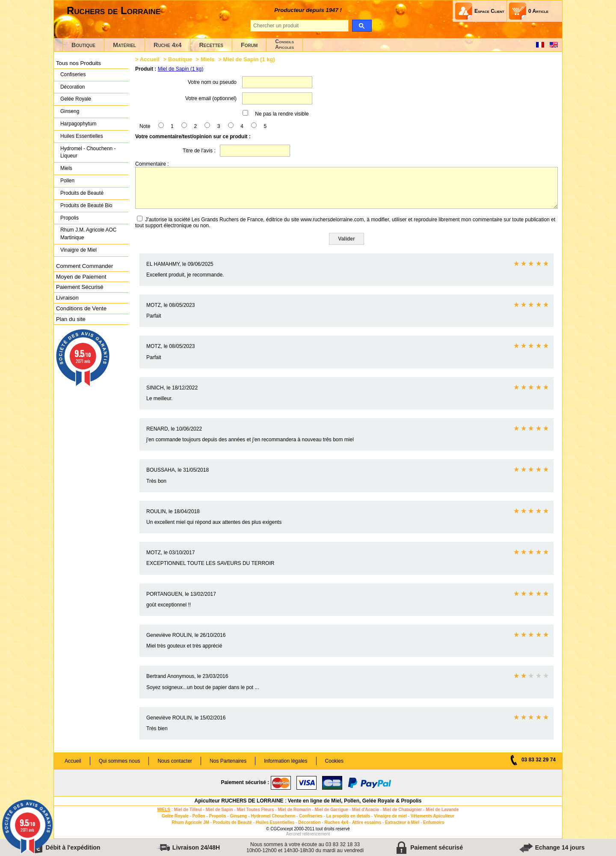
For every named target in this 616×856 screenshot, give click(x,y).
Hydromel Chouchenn (273, 816)
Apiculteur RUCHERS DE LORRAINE (239, 801)
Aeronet (294, 834)
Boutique (83, 45)
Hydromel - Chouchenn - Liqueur (88, 152)
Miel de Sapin (219, 810)
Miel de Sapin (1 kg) (181, 69)
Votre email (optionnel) (211, 98)
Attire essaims (367, 822)
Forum (249, 45)
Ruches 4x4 (336, 822)
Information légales (286, 761)
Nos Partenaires (228, 761)
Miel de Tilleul (188, 810)
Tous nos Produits (78, 63)
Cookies (334, 761)
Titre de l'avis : (199, 151)
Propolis (70, 218)
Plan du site (71, 319)
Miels (66, 168)
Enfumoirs (434, 822)
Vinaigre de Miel (78, 250)
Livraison (67, 298)
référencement (316, 834)
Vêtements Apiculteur (432, 816)
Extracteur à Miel (402, 822)
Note (145, 126)
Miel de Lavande (442, 810)
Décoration (73, 87)
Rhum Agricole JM (190, 822)
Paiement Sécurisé (80, 287)
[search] (362, 26)
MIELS (164, 810)
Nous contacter (175, 761)
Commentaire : (152, 164)
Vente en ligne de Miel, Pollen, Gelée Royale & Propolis (355, 801)
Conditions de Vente (81, 308)
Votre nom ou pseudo (212, 82)
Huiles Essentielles (82, 136)
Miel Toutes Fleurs (255, 810)
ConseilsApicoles (284, 44)
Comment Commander (84, 266)
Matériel (124, 45)
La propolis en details (348, 816)
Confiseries (73, 74)
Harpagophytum (78, 124)
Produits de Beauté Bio (86, 205)
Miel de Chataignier (403, 810)
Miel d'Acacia (366, 810)
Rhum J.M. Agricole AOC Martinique (88, 234)
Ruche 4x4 (167, 45)
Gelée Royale (76, 99)
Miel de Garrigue (332, 810)
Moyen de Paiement (81, 277)
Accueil (150, 59)
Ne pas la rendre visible (282, 114)
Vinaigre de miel (390, 816)
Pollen (67, 181)
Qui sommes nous (120, 761)
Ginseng (70, 111)
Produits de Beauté (82, 193)
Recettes (211, 45)
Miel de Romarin (294, 810)
